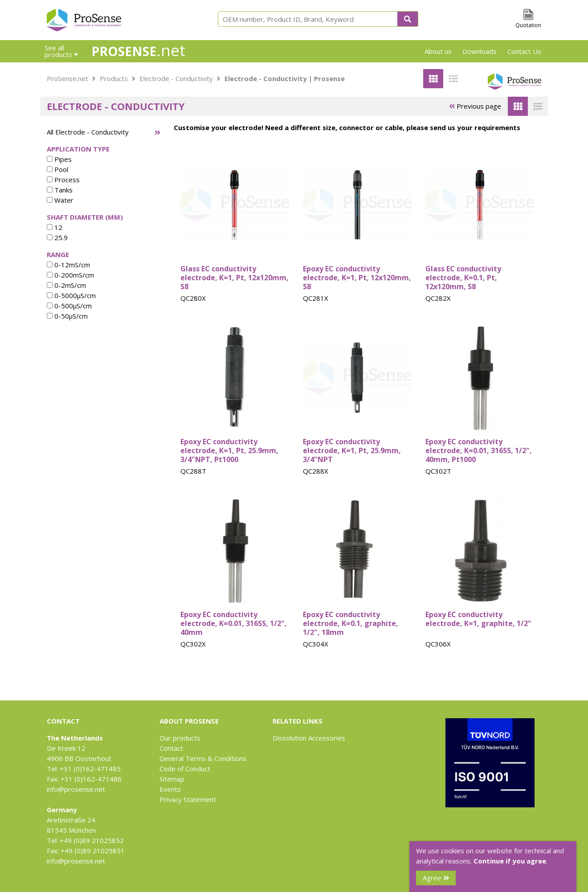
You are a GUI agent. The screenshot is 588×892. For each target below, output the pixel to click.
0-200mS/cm (70, 275)
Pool (57, 169)
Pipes (59, 159)
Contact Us (524, 51)
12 (55, 227)
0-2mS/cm (66, 285)
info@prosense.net (76, 789)
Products (114, 78)
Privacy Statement (188, 799)
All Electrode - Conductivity (88, 132)
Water (60, 200)
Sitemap (172, 779)
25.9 (57, 237)
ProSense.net (67, 78)
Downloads (480, 51)
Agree (436, 878)
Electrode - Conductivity (176, 78)
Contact (171, 748)
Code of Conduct (185, 769)
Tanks (60, 190)
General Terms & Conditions (203, 758)
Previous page (475, 106)
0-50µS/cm (67, 316)
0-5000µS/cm (71, 295)
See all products (61, 51)
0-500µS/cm (69, 306)
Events (170, 789)
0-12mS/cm (68, 265)
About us (438, 51)
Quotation (528, 25)
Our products (180, 738)
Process (63, 180)
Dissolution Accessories (309, 738)
